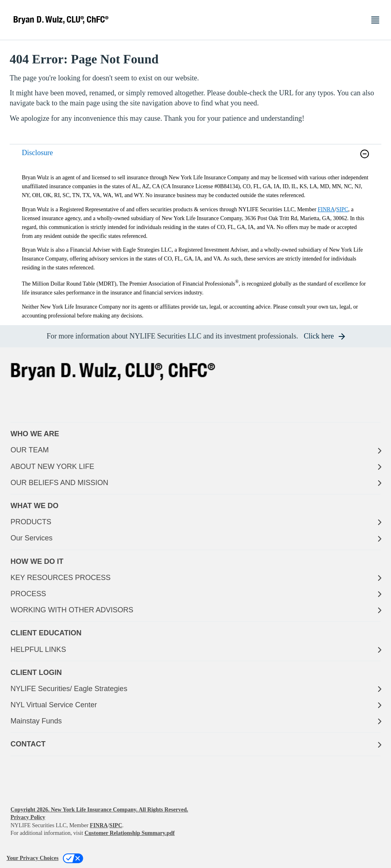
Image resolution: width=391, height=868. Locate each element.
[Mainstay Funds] (195, 721)
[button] (365, 154)
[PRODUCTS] (195, 522)
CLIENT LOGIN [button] (36, 673)
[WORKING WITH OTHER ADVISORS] (195, 610)
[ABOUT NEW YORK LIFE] (195, 467)
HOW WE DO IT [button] (37, 561)
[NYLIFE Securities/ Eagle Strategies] (195, 689)
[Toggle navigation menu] (375, 20)
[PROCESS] (195, 594)
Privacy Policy (28, 817)
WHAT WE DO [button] (35, 506)
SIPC (342, 209)
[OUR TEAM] (195, 450)
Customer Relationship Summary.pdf (129, 833)
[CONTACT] (195, 744)
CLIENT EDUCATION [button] (46, 633)
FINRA (326, 209)
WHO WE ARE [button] (35, 434)
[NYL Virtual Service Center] (195, 705)
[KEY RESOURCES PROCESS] (195, 578)
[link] (195, 159)
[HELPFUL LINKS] (195, 650)
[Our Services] (195, 538)
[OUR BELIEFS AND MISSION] (195, 483)
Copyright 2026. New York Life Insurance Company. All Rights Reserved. (99, 810)
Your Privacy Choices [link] (33, 858)
